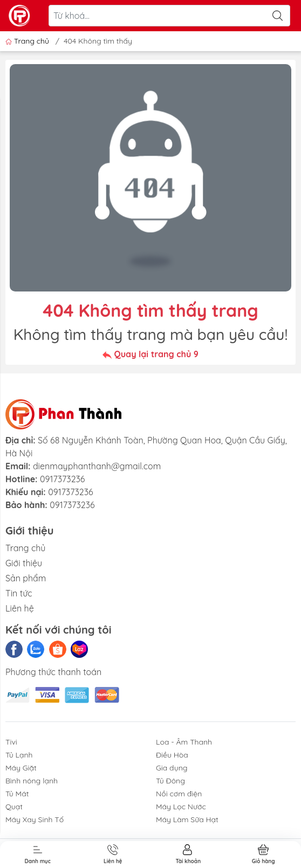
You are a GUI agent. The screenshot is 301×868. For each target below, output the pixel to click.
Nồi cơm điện (179, 794)
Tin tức (19, 593)
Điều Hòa (172, 755)
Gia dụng (172, 768)
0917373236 (63, 479)
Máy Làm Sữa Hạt (187, 820)
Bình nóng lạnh (32, 781)
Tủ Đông (170, 781)
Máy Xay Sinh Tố (35, 820)
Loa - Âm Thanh (184, 742)
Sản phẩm (26, 578)
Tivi (11, 742)
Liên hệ (20, 608)
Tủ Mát (17, 794)
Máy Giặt (21, 768)
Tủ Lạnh (19, 755)
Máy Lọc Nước (181, 807)
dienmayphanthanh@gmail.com (97, 466)
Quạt (14, 807)
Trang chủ (28, 41)
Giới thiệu (24, 563)
